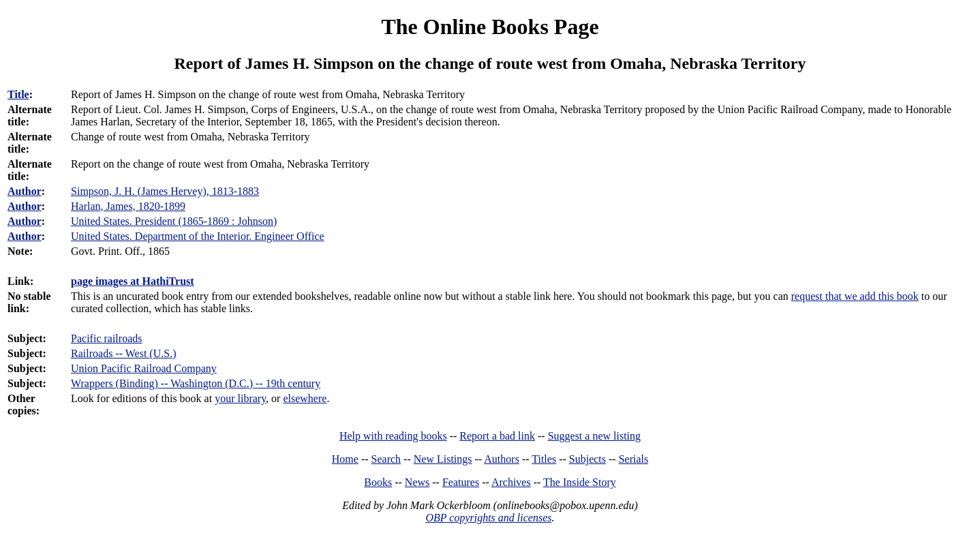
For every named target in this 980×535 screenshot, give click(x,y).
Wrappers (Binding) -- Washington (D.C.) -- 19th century (196, 383)
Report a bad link (497, 436)
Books (378, 482)
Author (25, 191)
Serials (634, 459)
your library (240, 398)
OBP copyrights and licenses (488, 518)
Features (461, 482)
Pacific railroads (106, 338)
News (417, 482)
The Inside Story (580, 482)
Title (18, 94)
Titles (544, 459)
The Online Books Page (490, 27)
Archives (511, 482)
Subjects (587, 459)
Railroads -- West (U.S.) (123, 353)
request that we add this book (855, 296)
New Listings (443, 459)
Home (345, 459)
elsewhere (305, 398)
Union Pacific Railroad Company (144, 368)
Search (386, 459)
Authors (502, 459)
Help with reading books (393, 436)
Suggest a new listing (594, 436)
